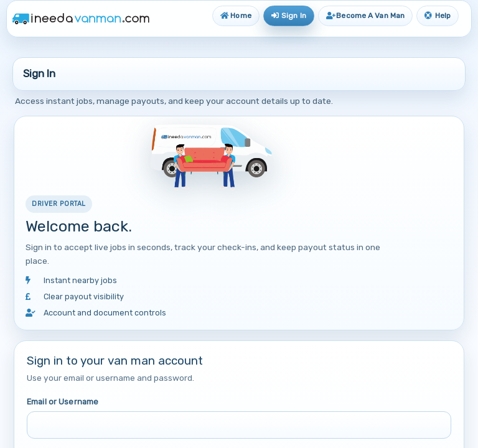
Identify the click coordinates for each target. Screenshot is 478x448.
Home (236, 16)
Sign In (289, 16)
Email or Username (63, 402)
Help (438, 16)
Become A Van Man (365, 16)
